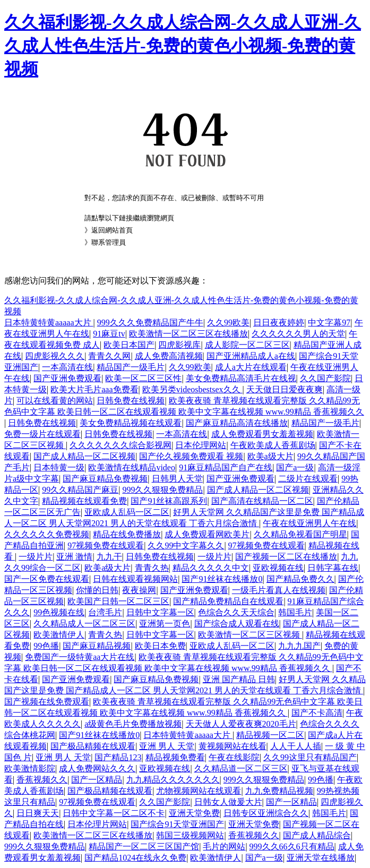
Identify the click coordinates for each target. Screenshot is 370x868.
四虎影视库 (179, 345)
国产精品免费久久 (300, 579)
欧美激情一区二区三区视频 (250, 635)
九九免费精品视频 (279, 791)
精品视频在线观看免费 (84, 501)
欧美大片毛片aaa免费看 (94, 389)
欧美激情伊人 (59, 635)
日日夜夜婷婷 (279, 323)
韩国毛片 (295, 612)
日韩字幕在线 (333, 568)
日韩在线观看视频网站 (135, 579)
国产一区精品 (97, 780)
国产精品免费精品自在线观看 (228, 601)
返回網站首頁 (112, 230)
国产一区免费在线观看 (47, 579)
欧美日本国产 (129, 345)
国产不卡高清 (317, 713)
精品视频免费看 (175, 757)
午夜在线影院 (234, 757)
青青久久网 (109, 356)
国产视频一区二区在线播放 (286, 557)
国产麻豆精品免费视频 (105, 479)
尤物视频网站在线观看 (199, 791)
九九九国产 (299, 646)
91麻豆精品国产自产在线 (226, 467)
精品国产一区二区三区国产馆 (144, 846)
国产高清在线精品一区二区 (262, 501)
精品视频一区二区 (270, 735)
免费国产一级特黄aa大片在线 (80, 657)
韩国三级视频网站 (190, 835)
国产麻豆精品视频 (97, 646)
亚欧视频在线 (278, 568)
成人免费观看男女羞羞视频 (262, 434)
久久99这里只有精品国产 (310, 757)
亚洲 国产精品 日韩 (239, 679)
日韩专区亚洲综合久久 (266, 813)
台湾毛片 (105, 612)
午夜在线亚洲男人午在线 (309, 523)
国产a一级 (295, 467)
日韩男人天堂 (177, 479)
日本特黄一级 (59, 467)
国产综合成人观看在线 (237, 624)
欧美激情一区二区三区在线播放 (188, 334)
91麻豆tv (109, 334)
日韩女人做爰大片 (228, 802)
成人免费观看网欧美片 (207, 534)
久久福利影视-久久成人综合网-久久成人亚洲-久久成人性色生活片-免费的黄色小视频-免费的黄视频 (183, 46)
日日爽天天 (38, 813)
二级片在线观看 (308, 479)
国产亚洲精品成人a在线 (251, 356)
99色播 (46, 646)
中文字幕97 (329, 323)
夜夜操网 (139, 590)
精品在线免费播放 (127, 534)
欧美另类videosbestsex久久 (192, 389)
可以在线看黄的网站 (55, 401)
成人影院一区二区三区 (247, 345)
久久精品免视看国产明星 (300, 534)
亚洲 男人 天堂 (167, 746)
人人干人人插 (296, 746)
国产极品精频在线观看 (93, 746)
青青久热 (152, 568)
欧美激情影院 (30, 768)
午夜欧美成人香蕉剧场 (273, 445)
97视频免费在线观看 (106, 545)
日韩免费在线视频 (131, 401)
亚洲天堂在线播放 (321, 858)
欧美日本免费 (160, 646)
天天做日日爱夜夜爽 (285, 389)
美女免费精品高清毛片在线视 (241, 378)
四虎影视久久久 (55, 356)
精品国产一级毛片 (131, 367)
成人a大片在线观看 (251, 367)
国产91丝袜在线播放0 (222, 579)
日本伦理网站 (201, 445)
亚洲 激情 (74, 557)
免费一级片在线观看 (42, 434)
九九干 (109, 557)
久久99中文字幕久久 (186, 545)
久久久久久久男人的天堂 (298, 334)
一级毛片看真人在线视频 (279, 590)
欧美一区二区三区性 (143, 378)
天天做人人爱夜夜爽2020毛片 (241, 724)
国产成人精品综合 (317, 835)
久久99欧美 (228, 323)
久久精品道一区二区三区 (241, 768)
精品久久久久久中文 (211, 568)
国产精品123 (118, 757)
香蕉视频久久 (42, 780)
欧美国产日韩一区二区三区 (118, 601)
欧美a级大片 (270, 456)
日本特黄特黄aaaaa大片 (49, 323)
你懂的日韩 (97, 590)
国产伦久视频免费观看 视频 (191, 456)
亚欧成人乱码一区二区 (127, 512)
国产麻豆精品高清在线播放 (237, 423)
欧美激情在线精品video (132, 467)
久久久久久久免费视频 (47, 534)
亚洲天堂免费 (194, 813)
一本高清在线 (67, 367)
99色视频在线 (59, 612)
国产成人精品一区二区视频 (84, 456)
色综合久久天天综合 (236, 612)
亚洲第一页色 (165, 624)
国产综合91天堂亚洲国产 (177, 824)
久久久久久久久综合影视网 (121, 445)
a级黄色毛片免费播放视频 (133, 724)
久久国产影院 (325, 378)
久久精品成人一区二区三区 (84, 624)
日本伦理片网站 (97, 824)
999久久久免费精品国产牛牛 (150, 323)
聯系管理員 (109, 242)
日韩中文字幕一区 (160, 612)
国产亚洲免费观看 (67, 378)
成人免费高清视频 (169, 356)
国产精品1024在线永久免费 (135, 858)
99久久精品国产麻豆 (80, 490)
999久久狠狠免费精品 (162, 490)
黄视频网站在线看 (233, 746)
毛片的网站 (224, 846)
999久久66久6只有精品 (292, 846)
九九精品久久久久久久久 (173, 780)
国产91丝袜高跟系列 (169, 501)
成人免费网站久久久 (97, 768)
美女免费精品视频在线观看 (131, 423)
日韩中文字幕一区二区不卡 (114, 813)
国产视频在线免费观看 (47, 702)
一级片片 (36, 557)
